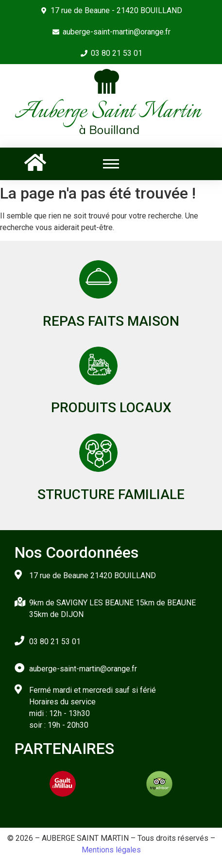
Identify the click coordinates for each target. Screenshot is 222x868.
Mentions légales (111, 850)
